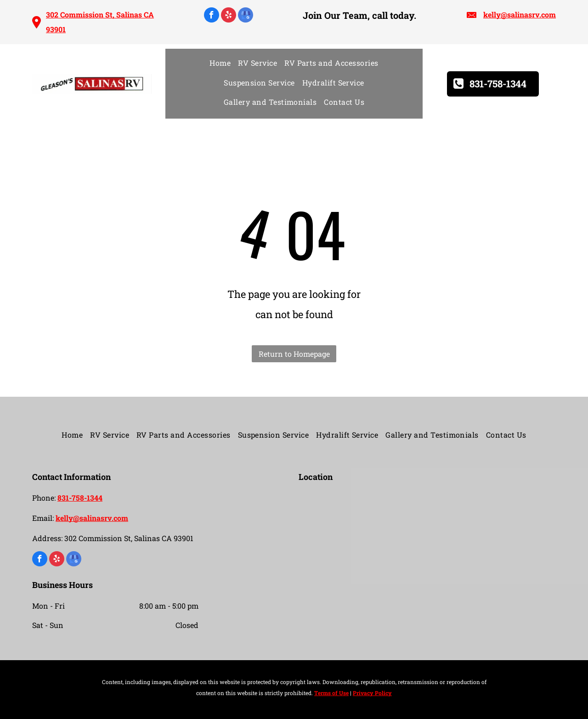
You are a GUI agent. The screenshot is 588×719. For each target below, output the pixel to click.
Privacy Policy (372, 693)
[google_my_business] (246, 16)
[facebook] (212, 16)
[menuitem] (220, 63)
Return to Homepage (294, 354)
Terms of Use (331, 693)
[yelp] (229, 16)
